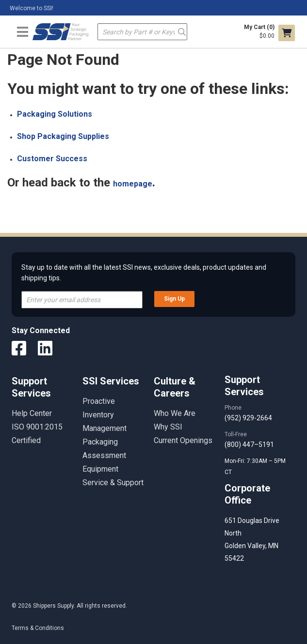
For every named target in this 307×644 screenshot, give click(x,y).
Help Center (32, 413)
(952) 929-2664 (248, 418)
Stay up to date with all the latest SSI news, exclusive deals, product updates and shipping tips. (144, 273)
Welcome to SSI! (32, 8)
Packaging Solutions (55, 114)
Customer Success (52, 159)
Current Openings (183, 440)
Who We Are (175, 413)
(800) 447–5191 (249, 445)
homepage (133, 184)
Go (182, 31)
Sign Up (174, 299)
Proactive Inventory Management (105, 415)
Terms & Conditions (38, 628)
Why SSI (168, 427)
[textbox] (142, 32)
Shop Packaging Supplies (63, 136)
